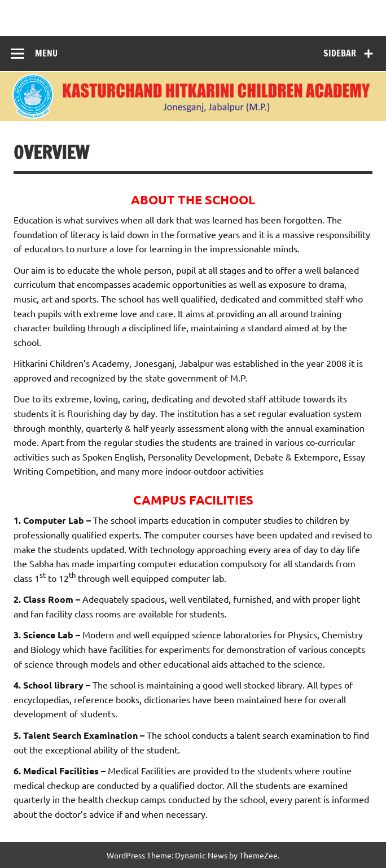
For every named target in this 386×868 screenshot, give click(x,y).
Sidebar (340, 53)
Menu (46, 53)
